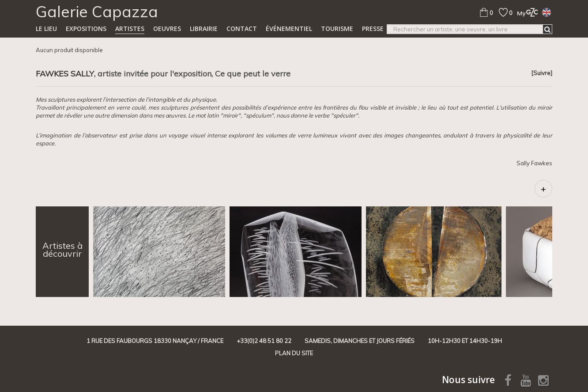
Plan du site (294, 353)
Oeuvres (167, 29)
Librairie (204, 29)
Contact (242, 29)
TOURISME (337, 29)
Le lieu (46, 29)
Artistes (130, 29)
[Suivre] (542, 73)
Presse (373, 29)
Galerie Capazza (97, 11)
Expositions (86, 29)
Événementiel (289, 29)
